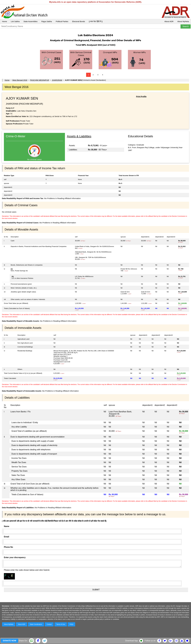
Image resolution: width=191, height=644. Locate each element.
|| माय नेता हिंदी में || (96, 21)
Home (5, 21)
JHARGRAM (57, 80)
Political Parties (62, 21)
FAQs (71, 624)
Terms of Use (61, 624)
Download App (131, 641)
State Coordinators (36, 624)
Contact (49, 624)
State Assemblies (31, 21)
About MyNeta (183, 21)
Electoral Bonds (79, 21)
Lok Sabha (15, 21)
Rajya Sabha (47, 21)
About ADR (169, 21)
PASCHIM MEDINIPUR (40, 80)
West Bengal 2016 (20, 80)
